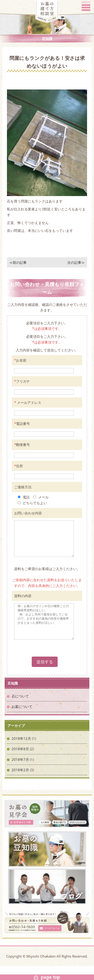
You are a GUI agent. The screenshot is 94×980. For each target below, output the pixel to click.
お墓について (22, 720)
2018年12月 (21, 752)
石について (20, 710)
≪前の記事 (18, 262)
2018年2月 (20, 784)
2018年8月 (20, 763)
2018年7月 (20, 773)
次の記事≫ (76, 262)
